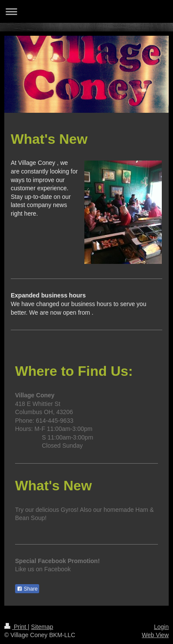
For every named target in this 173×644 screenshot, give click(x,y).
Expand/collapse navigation (86, 11)
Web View (155, 635)
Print (16, 627)
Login (161, 627)
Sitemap (42, 627)
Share (27, 589)
